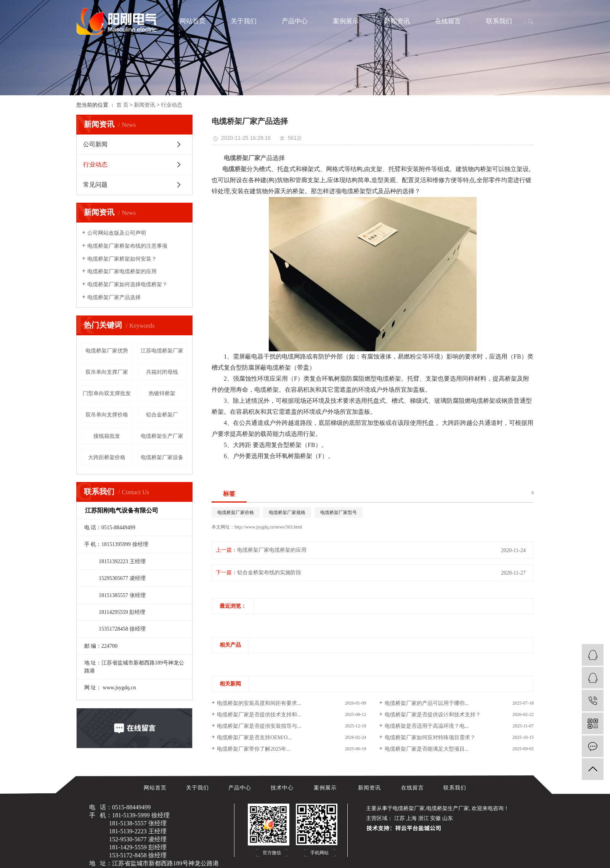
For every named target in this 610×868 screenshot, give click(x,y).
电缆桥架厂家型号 (339, 512)
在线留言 (448, 21)
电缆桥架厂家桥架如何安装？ (122, 259)
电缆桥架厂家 (409, 808)
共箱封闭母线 (162, 372)
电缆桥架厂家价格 (236, 512)
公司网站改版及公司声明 (117, 233)
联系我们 (499, 21)
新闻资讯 (397, 21)
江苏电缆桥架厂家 (162, 351)
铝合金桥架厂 (162, 415)
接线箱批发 (107, 436)
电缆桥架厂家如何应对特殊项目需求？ (430, 737)
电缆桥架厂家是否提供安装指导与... (259, 726)
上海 (411, 818)
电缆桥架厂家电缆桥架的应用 (122, 271)
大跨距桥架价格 (107, 457)
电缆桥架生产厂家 (162, 436)
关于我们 (244, 21)
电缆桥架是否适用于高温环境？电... (427, 726)
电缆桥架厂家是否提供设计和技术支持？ (433, 715)
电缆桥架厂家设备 (162, 457)
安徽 (435, 818)
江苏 (400, 818)
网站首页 (193, 21)
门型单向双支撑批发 (107, 393)
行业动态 (172, 105)
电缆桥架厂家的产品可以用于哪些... (427, 703)
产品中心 (295, 21)
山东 (448, 818)
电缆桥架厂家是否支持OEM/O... (254, 737)
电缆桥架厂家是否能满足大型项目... (427, 749)
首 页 (122, 105)
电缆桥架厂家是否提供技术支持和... (259, 715)
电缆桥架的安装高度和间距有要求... (259, 703)
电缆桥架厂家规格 (287, 512)
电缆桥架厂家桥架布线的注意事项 (127, 246)
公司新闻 (95, 144)
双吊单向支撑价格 (107, 415)
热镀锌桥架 (162, 393)
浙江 (424, 818)
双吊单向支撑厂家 (107, 372)
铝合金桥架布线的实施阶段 (269, 573)
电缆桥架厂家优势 (107, 351)
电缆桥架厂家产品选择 (114, 297)
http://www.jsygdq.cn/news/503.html (268, 527)
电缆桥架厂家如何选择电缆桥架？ (127, 284)
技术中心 (283, 788)
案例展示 (346, 21)
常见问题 (95, 185)
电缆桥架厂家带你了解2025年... (254, 749)
